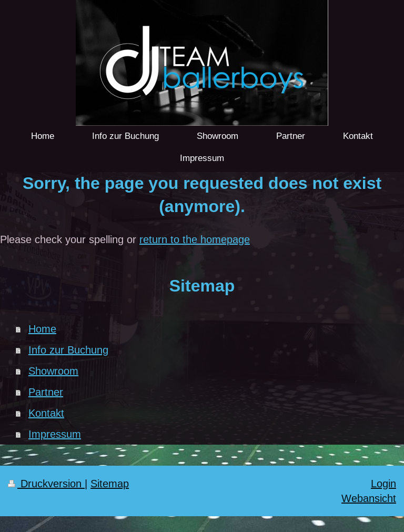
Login (383, 483)
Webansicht (369, 498)
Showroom (53, 371)
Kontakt (46, 413)
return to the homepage (195, 239)
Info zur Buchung (68, 350)
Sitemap (110, 483)
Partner (46, 392)
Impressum (55, 434)
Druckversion (46, 483)
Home (42, 329)
